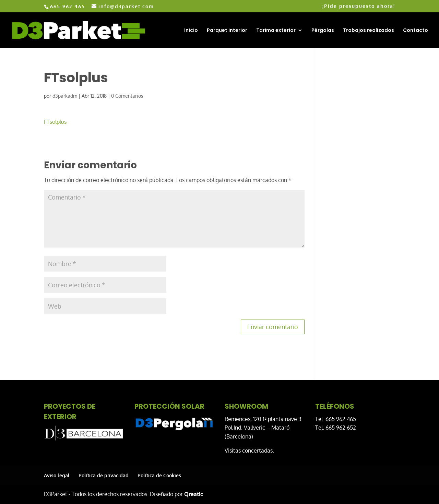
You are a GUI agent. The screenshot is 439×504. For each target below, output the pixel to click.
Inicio (191, 31)
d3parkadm (65, 96)
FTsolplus (55, 122)
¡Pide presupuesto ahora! (359, 6)
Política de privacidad (104, 475)
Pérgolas (323, 31)
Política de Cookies (159, 475)
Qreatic (194, 494)
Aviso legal (57, 475)
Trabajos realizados (369, 31)
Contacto (416, 31)
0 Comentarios (127, 96)
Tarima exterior (276, 31)
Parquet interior (227, 31)
